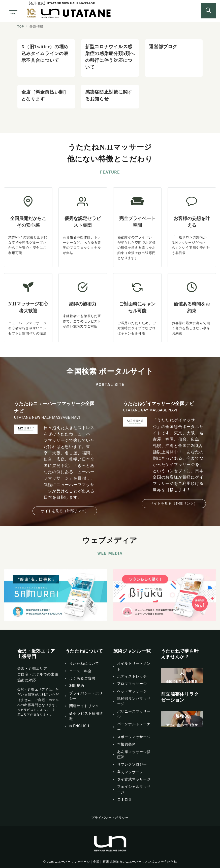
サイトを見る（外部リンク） (65, 511)
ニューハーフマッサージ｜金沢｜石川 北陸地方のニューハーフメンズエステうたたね (116, 862)
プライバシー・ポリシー (110, 818)
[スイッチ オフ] (208, 11)
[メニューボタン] (13, 11)
